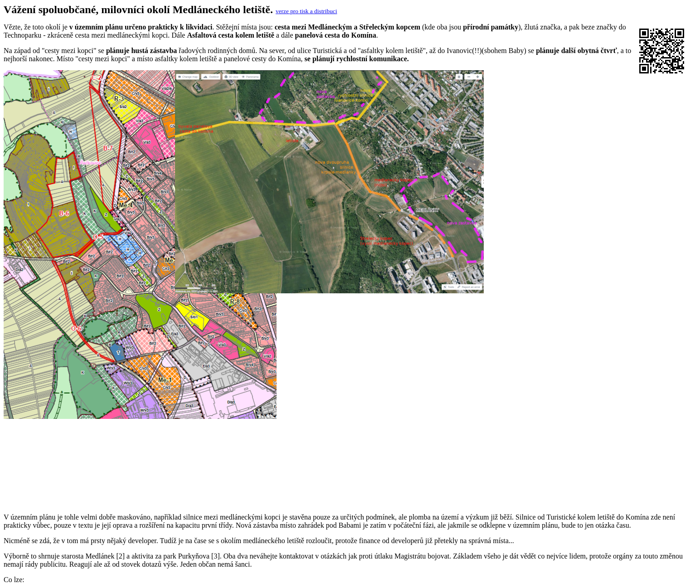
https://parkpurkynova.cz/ (70, 544)
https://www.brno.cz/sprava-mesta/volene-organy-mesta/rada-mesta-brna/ (139, 552)
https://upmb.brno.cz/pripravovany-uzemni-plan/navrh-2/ (115, 527)
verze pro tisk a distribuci (306, 11)
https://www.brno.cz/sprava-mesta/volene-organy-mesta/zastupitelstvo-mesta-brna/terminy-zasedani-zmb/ (186, 576)
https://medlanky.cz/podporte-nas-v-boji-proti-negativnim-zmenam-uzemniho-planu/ (155, 536)
